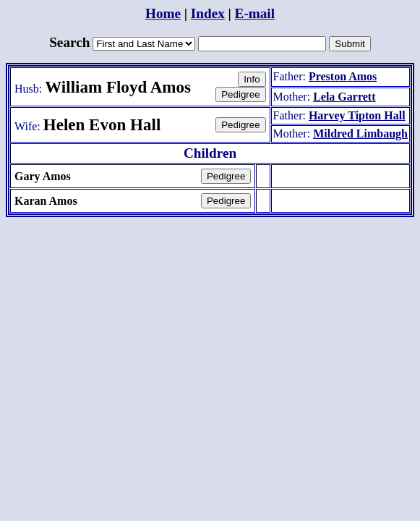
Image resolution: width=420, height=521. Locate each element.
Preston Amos (343, 76)
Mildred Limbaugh (360, 134)
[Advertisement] (210, 252)
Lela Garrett (344, 97)
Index (208, 13)
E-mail (255, 13)
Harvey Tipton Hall (357, 115)
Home (163, 13)
